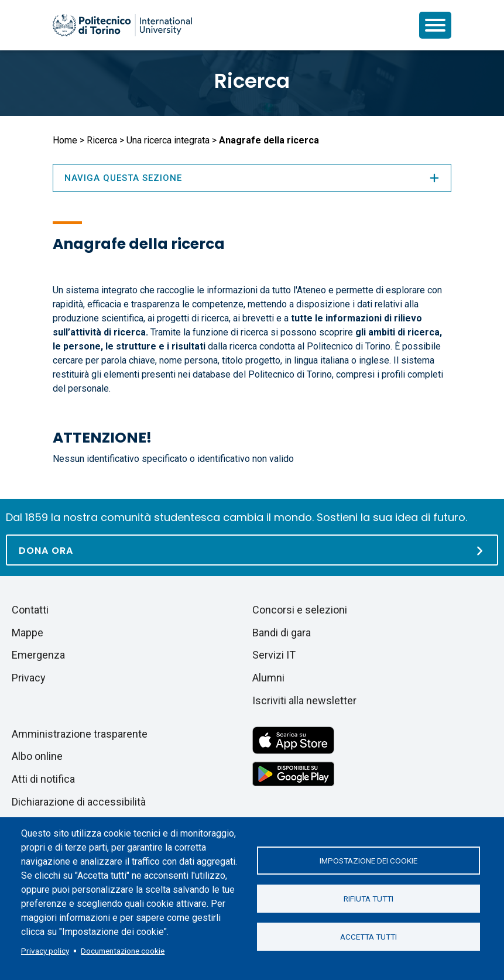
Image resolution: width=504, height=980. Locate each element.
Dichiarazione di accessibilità (79, 802)
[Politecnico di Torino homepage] (122, 25)
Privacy (29, 678)
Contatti (30, 610)
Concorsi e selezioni (300, 610)
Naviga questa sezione (252, 178)
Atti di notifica (43, 779)
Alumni (268, 678)
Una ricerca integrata (168, 140)
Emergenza (38, 655)
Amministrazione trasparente (80, 734)
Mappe (28, 633)
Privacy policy (45, 951)
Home (65, 140)
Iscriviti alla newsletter (304, 700)
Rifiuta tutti (368, 899)
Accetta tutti (368, 937)
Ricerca (252, 81)
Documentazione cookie (123, 951)
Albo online (37, 756)
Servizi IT (274, 655)
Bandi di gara (282, 633)
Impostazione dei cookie (368, 861)
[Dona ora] (252, 550)
